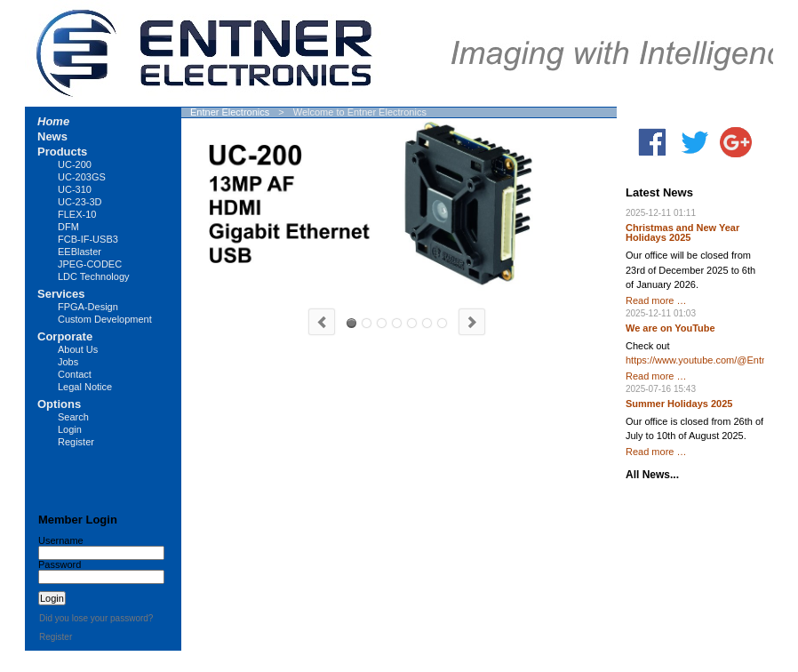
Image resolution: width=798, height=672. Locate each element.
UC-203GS (382, 323)
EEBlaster (80, 252)
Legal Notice (85, 387)
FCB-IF (427, 323)
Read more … (656, 300)
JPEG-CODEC (90, 264)
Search (73, 417)
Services (61, 294)
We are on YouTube (670, 328)
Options (59, 404)
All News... (652, 475)
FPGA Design (442, 323)
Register (76, 442)
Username (61, 540)
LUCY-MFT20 (412, 323)
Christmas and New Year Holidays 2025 (682, 232)
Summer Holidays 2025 (679, 404)
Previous (322, 322)
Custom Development (105, 319)
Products (62, 152)
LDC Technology (94, 276)
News (52, 136)
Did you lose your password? (96, 618)
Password (60, 564)
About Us (78, 349)
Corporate (65, 336)
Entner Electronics (230, 112)
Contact (75, 374)
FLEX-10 (77, 214)
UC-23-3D (80, 202)
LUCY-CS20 (397, 323)
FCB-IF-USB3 (88, 239)
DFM (68, 227)
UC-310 (367, 323)
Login (70, 429)
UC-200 (351, 323)
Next (472, 322)
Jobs (68, 362)
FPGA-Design (88, 307)
